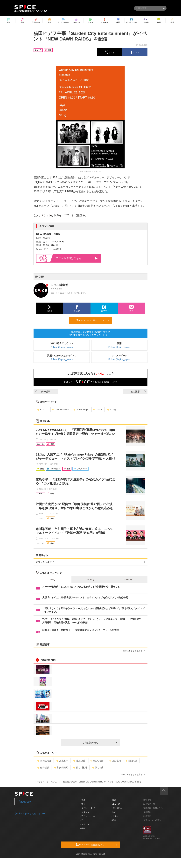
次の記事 (138, 391)
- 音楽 (83, 800)
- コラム (115, 816)
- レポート (116, 812)
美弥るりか (45, 761)
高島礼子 (62, 761)
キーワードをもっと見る (133, 775)
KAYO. (42, 410)
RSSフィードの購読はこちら (93, 320)
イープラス (40, 782)
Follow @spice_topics (62, 347)
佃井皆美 (43, 768)
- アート (84, 820)
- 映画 (83, 828)
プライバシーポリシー (153, 820)
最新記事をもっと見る (134, 651)
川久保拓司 (61, 768)
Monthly (129, 580)
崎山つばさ (97, 761)
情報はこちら (77, 258)
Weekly (90, 580)
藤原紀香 (79, 761)
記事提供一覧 (149, 804)
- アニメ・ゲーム (88, 816)
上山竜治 (115, 761)
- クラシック (86, 812)
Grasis (98, 410)
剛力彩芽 (132, 761)
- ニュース (116, 804)
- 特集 (114, 820)
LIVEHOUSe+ (60, 410)
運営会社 (147, 800)
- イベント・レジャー (90, 808)
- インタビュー (118, 808)
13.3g (111, 410)
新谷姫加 (98, 768)
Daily (52, 580)
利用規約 (147, 816)
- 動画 (114, 800)
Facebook (25, 802)
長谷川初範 (80, 768)
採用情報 (147, 812)
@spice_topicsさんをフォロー (30, 814)
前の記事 (43, 391)
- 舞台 (83, 804)
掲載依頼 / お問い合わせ (154, 808)
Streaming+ (81, 410)
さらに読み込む (100, 742)
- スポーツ (85, 824)
